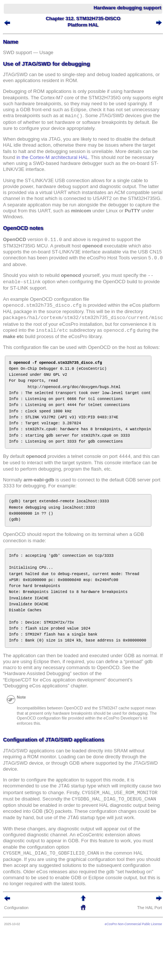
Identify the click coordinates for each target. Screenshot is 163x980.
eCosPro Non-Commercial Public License (133, 924)
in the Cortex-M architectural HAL (52, 157)
